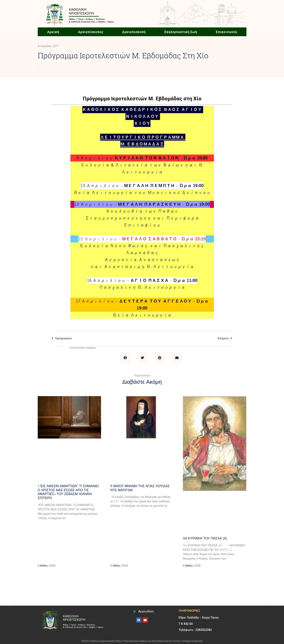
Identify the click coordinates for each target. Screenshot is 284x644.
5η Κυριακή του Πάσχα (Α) (205, 538)
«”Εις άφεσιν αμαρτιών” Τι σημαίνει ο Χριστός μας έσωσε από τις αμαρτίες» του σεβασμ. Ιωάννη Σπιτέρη (68, 492)
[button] (125, 358)
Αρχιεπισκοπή (134, 32)
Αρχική (53, 32)
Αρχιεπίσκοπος (91, 32)
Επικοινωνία (226, 32)
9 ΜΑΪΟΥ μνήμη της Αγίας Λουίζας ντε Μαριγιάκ (140, 488)
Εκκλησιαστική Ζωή (181, 32)
